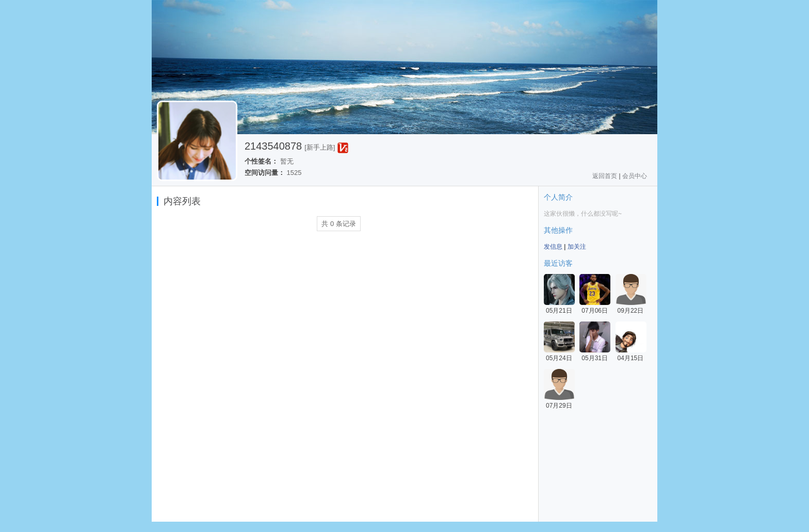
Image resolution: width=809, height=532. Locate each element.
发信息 (553, 247)
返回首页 (605, 176)
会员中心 (635, 176)
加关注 (577, 247)
